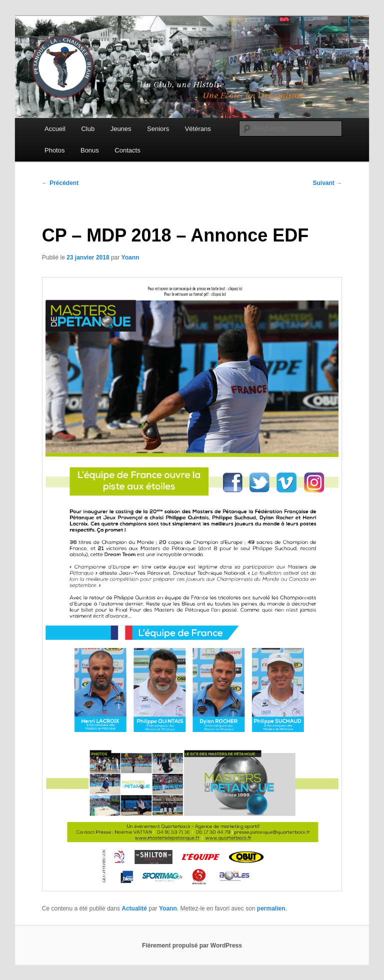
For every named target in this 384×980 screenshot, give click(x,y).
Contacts (127, 150)
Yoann (130, 257)
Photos (54, 150)
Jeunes (121, 129)
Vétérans (198, 129)
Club (88, 129)
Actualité (134, 908)
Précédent (60, 183)
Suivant (328, 183)
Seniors (158, 129)
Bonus (90, 150)
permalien (271, 908)
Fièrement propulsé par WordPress (192, 945)
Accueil (55, 129)
